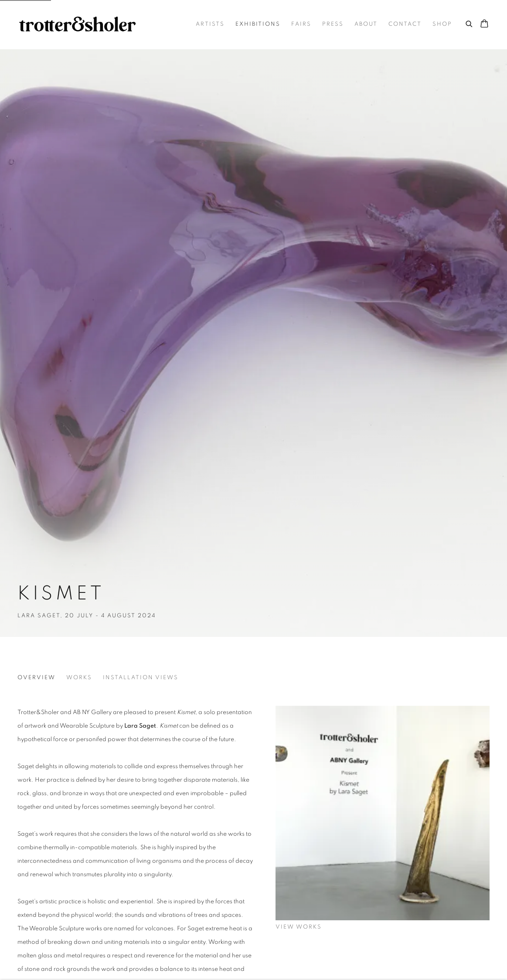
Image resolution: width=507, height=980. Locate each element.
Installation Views (141, 678)
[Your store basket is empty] (484, 24)
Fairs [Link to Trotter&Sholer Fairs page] (301, 24)
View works (299, 927)
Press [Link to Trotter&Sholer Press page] (333, 24)
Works (79, 678)
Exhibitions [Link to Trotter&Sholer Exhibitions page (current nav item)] (258, 24)
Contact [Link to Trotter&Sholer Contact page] (405, 24)
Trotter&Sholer (78, 24)
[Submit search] (470, 23)
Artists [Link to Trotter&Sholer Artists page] (210, 24)
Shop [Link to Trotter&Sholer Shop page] (442, 24)
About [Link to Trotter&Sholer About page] (366, 24)
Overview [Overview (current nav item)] (36, 678)
